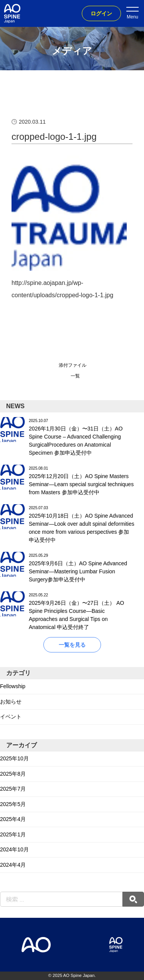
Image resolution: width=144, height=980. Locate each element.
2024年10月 (14, 849)
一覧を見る (72, 645)
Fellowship (13, 686)
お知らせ (11, 702)
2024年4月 (13, 865)
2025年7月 (13, 789)
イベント (11, 717)
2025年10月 (14, 758)
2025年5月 (13, 804)
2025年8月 (13, 774)
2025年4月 (13, 819)
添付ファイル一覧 (73, 371)
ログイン (101, 13)
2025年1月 (13, 834)
